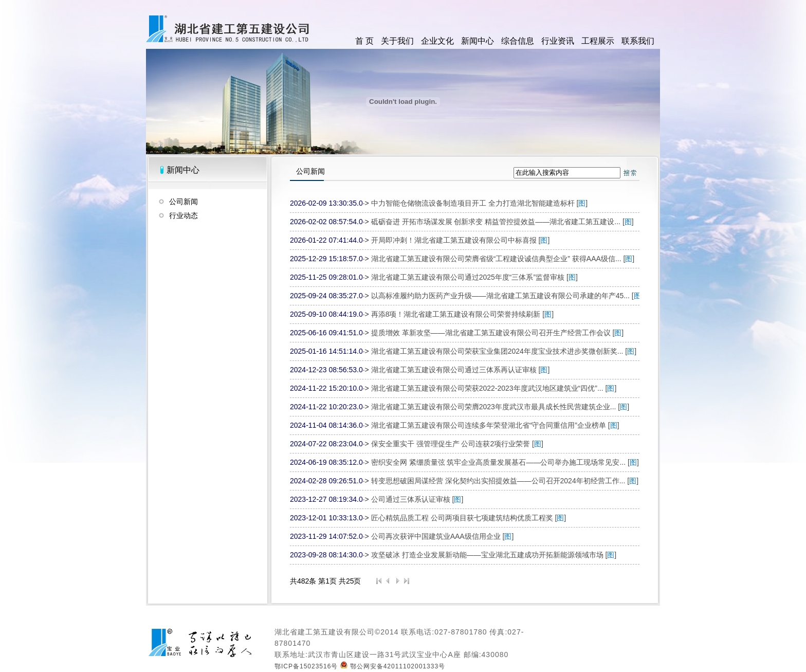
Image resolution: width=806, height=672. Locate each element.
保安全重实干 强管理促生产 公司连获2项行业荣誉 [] (457, 444)
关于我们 (397, 41)
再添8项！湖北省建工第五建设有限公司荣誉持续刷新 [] (462, 314)
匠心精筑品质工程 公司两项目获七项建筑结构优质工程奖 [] (469, 518)
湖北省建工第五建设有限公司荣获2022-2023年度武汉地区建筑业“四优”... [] (494, 388)
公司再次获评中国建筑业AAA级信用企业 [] (443, 536)
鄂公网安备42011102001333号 (393, 666)
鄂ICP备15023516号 (306, 666)
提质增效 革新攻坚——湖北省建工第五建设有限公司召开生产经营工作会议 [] (498, 333)
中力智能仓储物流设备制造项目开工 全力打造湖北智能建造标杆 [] (480, 203)
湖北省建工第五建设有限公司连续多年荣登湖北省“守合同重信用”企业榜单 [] (495, 425)
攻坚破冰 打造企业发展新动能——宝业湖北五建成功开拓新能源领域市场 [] (494, 555)
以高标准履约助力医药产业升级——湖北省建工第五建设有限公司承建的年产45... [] (507, 296)
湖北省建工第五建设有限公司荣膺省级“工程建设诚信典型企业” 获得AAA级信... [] (503, 259)
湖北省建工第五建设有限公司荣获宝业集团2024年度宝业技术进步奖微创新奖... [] (504, 351)
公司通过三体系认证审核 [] (417, 499)
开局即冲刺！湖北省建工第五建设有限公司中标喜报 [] (461, 240)
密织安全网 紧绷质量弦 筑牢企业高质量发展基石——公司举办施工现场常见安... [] (505, 462)
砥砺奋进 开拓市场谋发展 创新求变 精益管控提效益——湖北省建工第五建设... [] (502, 222)
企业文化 (437, 41)
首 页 (364, 41)
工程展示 (598, 41)
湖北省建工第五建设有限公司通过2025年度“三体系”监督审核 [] (474, 277)
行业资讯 (558, 41)
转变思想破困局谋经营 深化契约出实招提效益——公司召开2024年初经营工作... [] (505, 481)
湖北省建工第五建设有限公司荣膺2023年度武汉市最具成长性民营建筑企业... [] (500, 407)
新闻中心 (478, 41)
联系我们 (638, 41)
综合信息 (518, 41)
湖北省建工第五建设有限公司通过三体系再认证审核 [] (461, 370)
